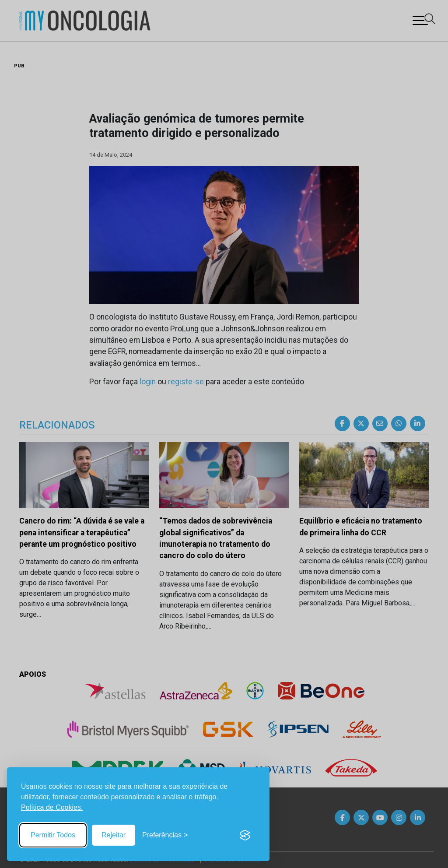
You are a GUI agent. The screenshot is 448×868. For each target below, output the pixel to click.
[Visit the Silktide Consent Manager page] (245, 835)
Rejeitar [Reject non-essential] (114, 835)
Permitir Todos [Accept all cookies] (53, 835)
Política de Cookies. (52, 807)
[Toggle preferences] (165, 835)
